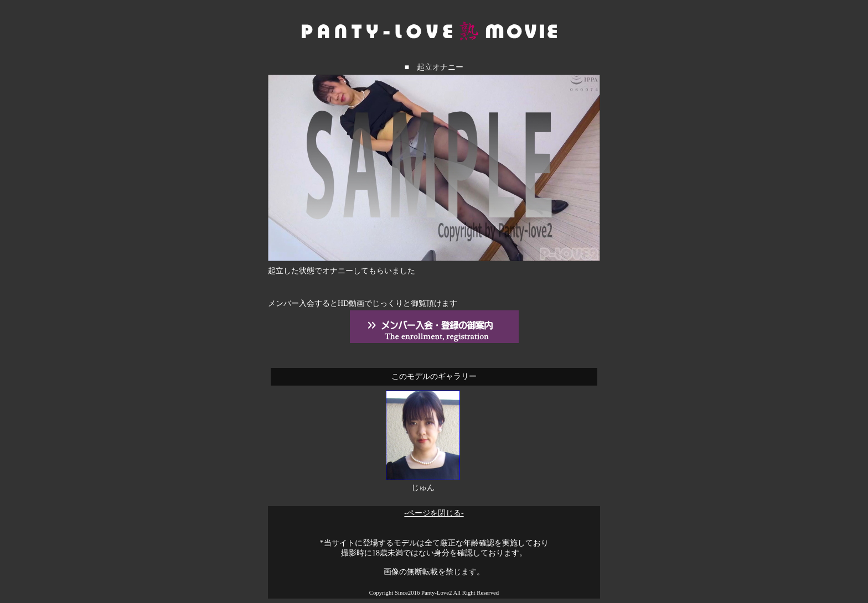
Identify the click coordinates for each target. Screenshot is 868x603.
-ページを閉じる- (434, 513)
